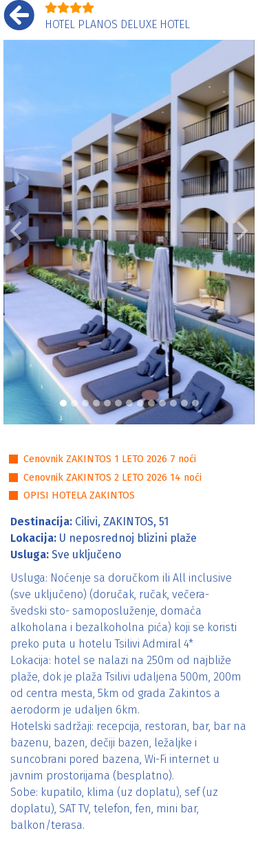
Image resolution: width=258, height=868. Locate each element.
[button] (16, 232)
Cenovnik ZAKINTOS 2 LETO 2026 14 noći (112, 478)
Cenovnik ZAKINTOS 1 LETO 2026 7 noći (110, 459)
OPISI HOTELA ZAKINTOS (79, 495)
